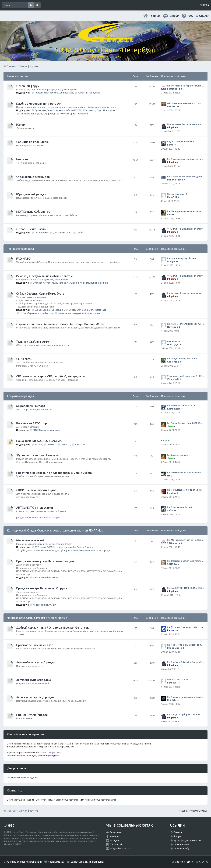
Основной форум (28, 86)
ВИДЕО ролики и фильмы (47, 430)
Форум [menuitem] (174, 16)
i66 (169, 476)
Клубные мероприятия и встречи (39, 104)
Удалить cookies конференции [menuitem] (24, 862)
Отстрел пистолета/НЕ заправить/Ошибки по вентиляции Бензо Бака (71, 283)
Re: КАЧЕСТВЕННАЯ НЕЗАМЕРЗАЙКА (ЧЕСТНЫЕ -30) (186, 588)
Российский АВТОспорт (32, 423)
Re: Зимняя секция (177, 455)
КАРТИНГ (80, 444)
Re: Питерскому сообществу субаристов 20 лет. (186, 159)
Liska (170, 426)
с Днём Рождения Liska (180, 142)
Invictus (172, 493)
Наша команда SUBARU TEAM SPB (39, 441)
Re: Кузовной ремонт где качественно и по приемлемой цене (186, 293)
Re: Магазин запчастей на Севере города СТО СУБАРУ (186, 540)
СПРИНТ (51, 444)
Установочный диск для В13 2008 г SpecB (186, 376)
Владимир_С (175, 648)
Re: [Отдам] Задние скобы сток (185, 627)
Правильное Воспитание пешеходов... (186, 124)
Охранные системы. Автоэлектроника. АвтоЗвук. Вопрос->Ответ (61, 324)
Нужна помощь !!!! (177, 194)
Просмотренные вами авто (35, 645)
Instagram (115, 840)
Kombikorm (174, 409)
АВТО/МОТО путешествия (35, 508)
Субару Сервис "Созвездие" (49, 310)
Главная (155, 16)
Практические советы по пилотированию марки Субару (54, 473)
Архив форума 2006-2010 (187, 840)
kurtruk (171, 630)
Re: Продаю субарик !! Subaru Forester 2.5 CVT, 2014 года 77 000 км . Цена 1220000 (186, 714)
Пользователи (181, 844)
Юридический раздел (31, 194)
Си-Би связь (24, 359)
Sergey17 (172, 683)
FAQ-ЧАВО (23, 259)
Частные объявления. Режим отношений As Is (37, 618)
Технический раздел (20, 249)
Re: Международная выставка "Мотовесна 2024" (186, 211)
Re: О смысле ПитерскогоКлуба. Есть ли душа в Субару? (186, 86)
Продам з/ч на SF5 (177, 679)
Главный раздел (18, 76)
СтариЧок (173, 362)
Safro (170, 145)
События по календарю (32, 142)
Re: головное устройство (181, 258)
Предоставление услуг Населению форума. (46, 561)
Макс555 (172, 197)
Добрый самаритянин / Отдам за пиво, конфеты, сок (52, 628)
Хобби (80, 233)
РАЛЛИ (38, 444)
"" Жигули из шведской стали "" (185, 229)
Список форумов (29, 811)
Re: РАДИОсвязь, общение (182, 359)
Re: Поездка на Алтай (179, 507)
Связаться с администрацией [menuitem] (87, 862)
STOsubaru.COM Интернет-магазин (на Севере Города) (64, 547)
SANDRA (172, 564)
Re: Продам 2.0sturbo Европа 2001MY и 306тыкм (186, 662)
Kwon (113, 800)
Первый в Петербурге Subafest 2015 (54, 93)
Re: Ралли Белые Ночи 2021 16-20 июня (185, 423)
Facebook (115, 836)
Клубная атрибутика (89, 93)
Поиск (31, 5)
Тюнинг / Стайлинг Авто (33, 342)
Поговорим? (41, 233)
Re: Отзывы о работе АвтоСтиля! (186, 561)
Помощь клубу (181, 848)
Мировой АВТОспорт (31, 406)
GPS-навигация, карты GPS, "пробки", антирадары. (51, 376)
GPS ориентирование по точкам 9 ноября (186, 103)
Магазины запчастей (30, 540)
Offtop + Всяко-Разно (31, 229)
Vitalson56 (173, 379)
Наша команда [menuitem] (56, 862)
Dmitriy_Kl (173, 344)
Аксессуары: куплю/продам (35, 697)
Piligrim (171, 127)
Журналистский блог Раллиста (37, 455)
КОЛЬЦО (66, 444)
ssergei (171, 261)
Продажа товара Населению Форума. (42, 588)
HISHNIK (172, 700)
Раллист (172, 106)
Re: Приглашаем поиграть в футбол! (186, 490)
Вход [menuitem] (206, 5)
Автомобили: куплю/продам (36, 662)
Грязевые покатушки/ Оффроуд (37, 114)
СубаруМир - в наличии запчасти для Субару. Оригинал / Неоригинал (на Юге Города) (65, 550)
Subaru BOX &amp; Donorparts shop (88, 310)
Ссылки (204, 16)
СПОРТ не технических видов (36, 490)
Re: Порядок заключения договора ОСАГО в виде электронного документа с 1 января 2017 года (186, 176)
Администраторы (27, 755)
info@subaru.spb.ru (120, 848)
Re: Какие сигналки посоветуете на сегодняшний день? (186, 324)
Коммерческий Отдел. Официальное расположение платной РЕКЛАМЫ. (55, 530)
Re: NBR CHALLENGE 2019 (181, 406)
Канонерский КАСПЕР (44, 605)
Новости (22, 159)
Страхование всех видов (33, 177)
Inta (169, 214)
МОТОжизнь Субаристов (33, 212)
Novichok (173, 327)
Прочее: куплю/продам (32, 715)
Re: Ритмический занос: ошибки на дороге (186, 472)
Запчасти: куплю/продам (34, 680)
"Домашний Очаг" (62, 233)
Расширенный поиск (37, 5)
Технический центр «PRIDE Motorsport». (79, 313)
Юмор (21, 125)
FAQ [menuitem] (191, 16)
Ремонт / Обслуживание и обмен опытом (44, 276)
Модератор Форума (48, 755)
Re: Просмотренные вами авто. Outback (186, 645)
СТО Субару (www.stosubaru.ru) (37, 313)
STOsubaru (173, 89)
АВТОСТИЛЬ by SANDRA (46, 577)
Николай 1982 (175, 180)
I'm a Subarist (117, 844)
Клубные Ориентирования (74, 114)
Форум (177, 836)
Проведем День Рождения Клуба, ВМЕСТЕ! (58, 110)
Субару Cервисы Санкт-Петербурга (40, 294)
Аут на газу (173, 341)
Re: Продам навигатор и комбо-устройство (186, 697)
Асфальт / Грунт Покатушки (100, 110)
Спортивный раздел (20, 396)
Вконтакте (116, 832)
